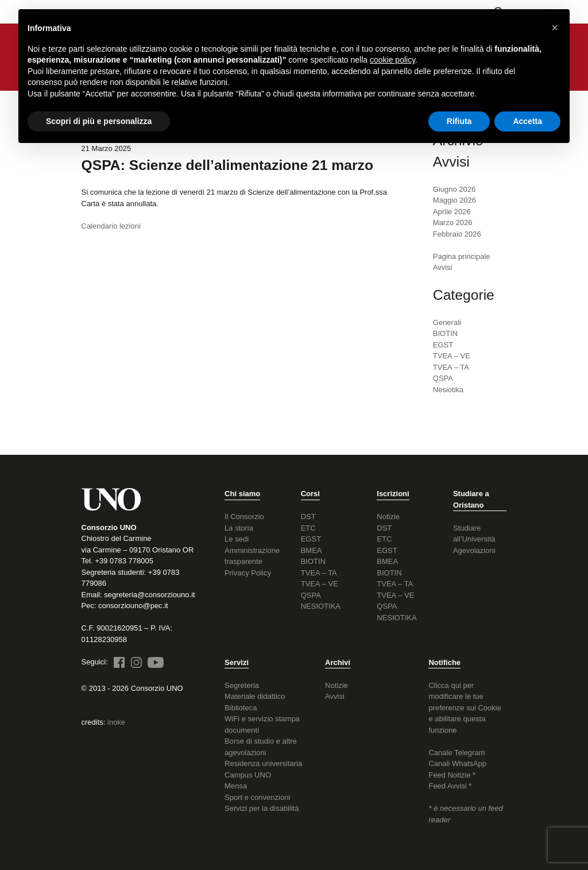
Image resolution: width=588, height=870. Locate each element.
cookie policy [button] (392, 60)
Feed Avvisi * (450, 786)
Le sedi (237, 539)
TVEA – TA (451, 367)
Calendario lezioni (111, 226)
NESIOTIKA (321, 606)
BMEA (312, 550)
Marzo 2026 (453, 223)
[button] (555, 28)
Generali (447, 322)
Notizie (388, 517)
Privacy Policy (248, 573)
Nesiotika (448, 390)
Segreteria (242, 685)
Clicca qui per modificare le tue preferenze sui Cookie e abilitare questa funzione (465, 708)
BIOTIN (445, 333)
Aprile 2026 (452, 212)
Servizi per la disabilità (262, 808)
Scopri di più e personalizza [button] (99, 121)
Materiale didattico (255, 696)
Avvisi (335, 696)
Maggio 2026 (454, 200)
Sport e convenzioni (257, 797)
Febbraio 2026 (457, 234)
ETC (308, 528)
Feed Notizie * (452, 775)
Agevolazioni (474, 550)
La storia (239, 528)
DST (308, 517)
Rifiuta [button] (459, 121)
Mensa (236, 786)
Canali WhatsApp (457, 763)
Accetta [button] (527, 121)
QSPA (443, 378)
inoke (116, 722)
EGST (443, 345)
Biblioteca (241, 708)
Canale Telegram (457, 753)
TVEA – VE (452, 356)
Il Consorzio (244, 517)
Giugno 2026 (454, 189)
